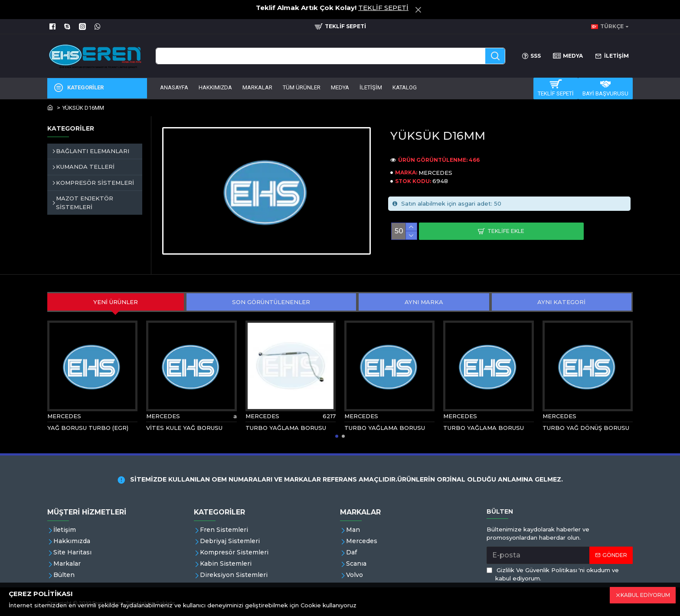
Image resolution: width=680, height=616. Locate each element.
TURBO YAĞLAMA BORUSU (286, 428)
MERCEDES (435, 173)
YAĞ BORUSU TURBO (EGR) (88, 428)
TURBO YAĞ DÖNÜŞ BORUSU (586, 428)
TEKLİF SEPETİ (383, 8)
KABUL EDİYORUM (645, 595)
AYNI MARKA (424, 302)
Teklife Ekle (506, 231)
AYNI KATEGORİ (561, 302)
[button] (337, 436)
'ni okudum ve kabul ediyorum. (553, 574)
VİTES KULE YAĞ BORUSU (184, 428)
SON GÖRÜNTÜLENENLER (271, 302)
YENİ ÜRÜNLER (116, 302)
